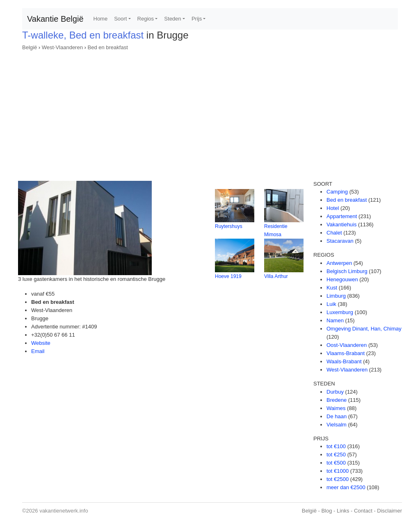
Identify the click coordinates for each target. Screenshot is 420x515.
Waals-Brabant (344, 361)
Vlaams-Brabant (346, 353)
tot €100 (336, 446)
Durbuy (335, 392)
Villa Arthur (276, 276)
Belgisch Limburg (347, 271)
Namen (335, 320)
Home (101, 19)
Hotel (333, 208)
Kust (332, 288)
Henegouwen (342, 279)
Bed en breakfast (107, 47)
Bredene (337, 400)
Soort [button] (120, 19)
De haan (337, 416)
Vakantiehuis (341, 224)
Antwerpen (339, 263)
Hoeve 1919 (228, 276)
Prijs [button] (197, 19)
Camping (337, 192)
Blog (326, 511)
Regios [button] (146, 19)
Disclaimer (389, 511)
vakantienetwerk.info (64, 511)
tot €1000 (338, 471)
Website (41, 343)
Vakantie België (55, 19)
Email (38, 351)
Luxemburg (340, 312)
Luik (331, 304)
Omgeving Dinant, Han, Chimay (364, 329)
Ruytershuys (229, 226)
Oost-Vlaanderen (347, 345)
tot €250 (336, 455)
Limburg (336, 296)
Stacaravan (340, 241)
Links (343, 511)
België (30, 47)
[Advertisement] (210, 113)
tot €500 (336, 463)
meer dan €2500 (346, 487)
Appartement (342, 216)
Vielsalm (337, 425)
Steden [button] (172, 19)
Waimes (336, 408)
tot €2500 (338, 479)
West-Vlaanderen (62, 47)
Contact (363, 511)
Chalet (334, 233)
